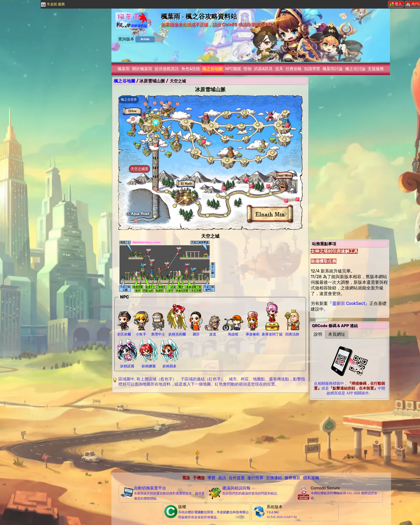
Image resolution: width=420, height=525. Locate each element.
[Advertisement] (210, 432)
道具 (279, 69)
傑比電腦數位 (197, 512)
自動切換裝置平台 (150, 488)
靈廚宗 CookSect (349, 303)
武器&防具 (263, 69)
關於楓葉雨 (142, 69)
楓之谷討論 (355, 69)
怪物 (247, 69)
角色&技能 (191, 69)
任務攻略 (294, 69)
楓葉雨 (124, 69)
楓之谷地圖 (213, 69)
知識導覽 (312, 69)
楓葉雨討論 (333, 69)
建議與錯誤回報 (236, 488)
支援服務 (376, 69)
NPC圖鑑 (233, 69)
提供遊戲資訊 (167, 69)
